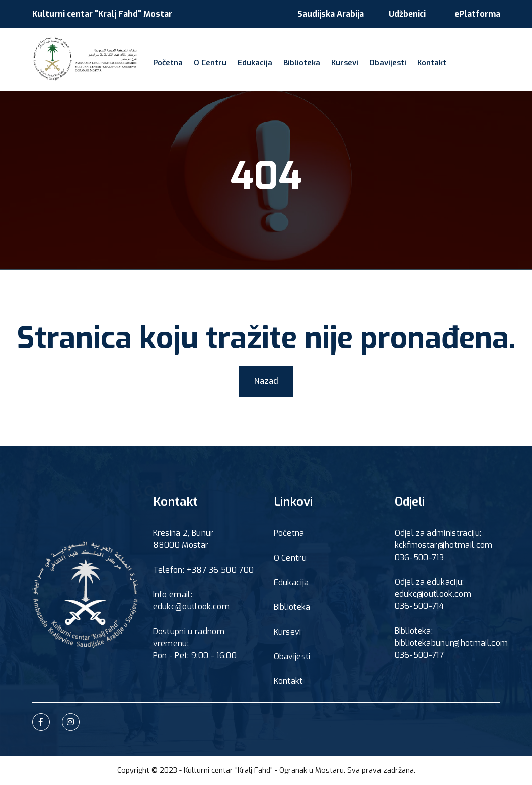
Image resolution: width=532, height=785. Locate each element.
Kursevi (345, 63)
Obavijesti (388, 63)
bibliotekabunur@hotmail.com (451, 643)
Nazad (266, 381)
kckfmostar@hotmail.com (444, 545)
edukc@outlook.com (433, 594)
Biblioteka (302, 63)
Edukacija (255, 63)
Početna (168, 63)
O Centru (210, 63)
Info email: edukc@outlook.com (191, 601)
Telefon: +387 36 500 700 (204, 570)
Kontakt (432, 63)
